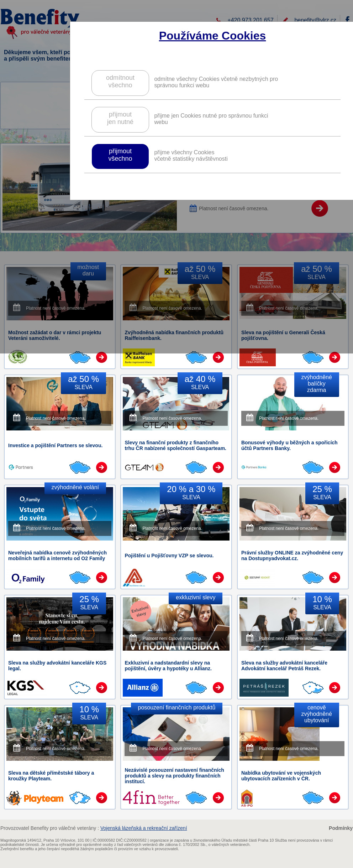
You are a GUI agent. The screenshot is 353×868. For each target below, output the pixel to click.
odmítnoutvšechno (120, 81)
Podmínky (341, 828)
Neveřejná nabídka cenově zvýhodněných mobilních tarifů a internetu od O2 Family (57, 556)
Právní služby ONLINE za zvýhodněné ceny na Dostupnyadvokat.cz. (292, 556)
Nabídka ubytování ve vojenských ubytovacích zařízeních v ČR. (281, 776)
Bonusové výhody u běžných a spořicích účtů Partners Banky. (289, 445)
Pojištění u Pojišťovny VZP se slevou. (169, 556)
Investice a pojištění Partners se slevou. (55, 445)
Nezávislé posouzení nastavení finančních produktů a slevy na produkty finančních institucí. (174, 776)
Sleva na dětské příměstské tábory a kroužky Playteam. (51, 776)
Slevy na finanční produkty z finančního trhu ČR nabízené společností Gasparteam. (175, 445)
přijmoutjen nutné (120, 118)
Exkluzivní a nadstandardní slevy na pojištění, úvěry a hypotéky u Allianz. (168, 666)
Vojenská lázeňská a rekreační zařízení (144, 828)
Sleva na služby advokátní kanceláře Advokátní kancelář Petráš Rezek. (284, 666)
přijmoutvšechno (120, 155)
